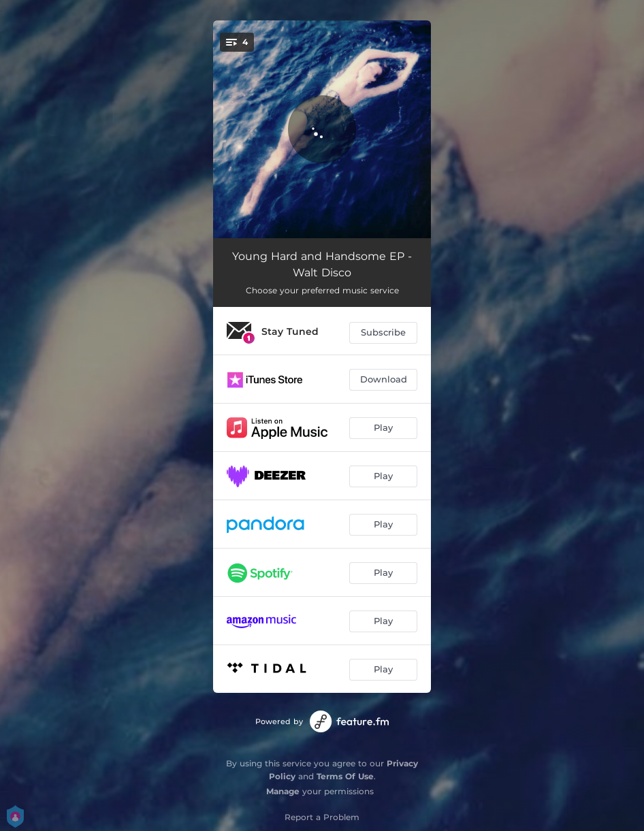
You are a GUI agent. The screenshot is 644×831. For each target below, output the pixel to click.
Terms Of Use (345, 776)
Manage (283, 791)
